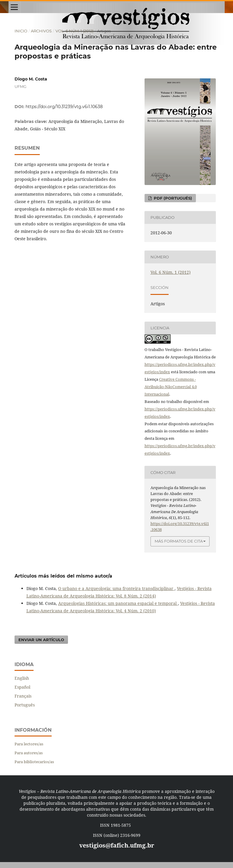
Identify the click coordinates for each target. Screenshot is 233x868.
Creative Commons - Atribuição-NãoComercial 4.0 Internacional (171, 387)
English (22, 678)
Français (23, 696)
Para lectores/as (29, 744)
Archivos (41, 31)
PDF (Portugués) (172, 198)
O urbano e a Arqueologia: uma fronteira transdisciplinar (116, 588)
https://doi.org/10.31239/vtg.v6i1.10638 (64, 107)
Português (25, 705)
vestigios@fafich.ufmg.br (117, 845)
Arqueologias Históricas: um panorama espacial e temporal (118, 603)
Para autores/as (29, 753)
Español (22, 687)
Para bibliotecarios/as (34, 762)
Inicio (21, 31)
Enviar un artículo (41, 640)
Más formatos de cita (179, 541)
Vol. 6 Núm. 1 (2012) (75, 31)
